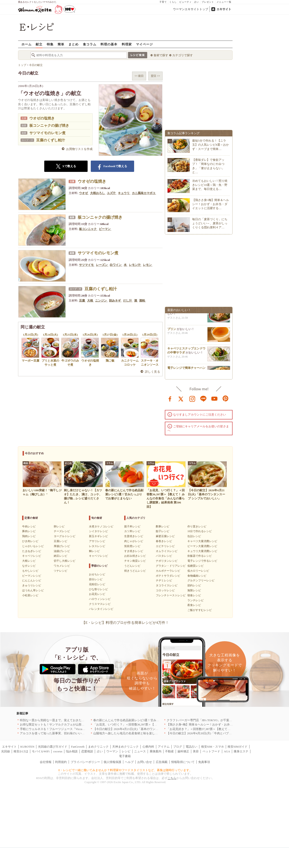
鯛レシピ (94, 551)
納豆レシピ (61, 556)
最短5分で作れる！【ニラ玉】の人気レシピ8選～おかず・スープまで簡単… (211, 145)
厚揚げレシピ (62, 546)
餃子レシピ (163, 531)
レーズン (102, 265)
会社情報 (46, 762)
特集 (50, 44)
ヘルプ (129, 762)
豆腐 (82, 301)
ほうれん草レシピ (33, 590)
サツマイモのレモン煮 (47, 133)
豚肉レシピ (29, 531)
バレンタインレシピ (101, 609)
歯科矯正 (183, 751)
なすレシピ (29, 566)
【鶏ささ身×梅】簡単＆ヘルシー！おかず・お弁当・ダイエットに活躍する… (211, 204)
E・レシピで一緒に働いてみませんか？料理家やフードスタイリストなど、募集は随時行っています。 (125, 770)
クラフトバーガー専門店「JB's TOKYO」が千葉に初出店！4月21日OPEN (214, 720)
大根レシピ (29, 561)
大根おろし (98, 193)
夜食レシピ (194, 605)
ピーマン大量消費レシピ (202, 546)
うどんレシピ (132, 566)
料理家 (127, 44)
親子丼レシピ (132, 526)
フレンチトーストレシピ (171, 595)
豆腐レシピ (61, 541)
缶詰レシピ (194, 536)
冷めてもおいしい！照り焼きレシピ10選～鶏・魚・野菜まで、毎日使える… (210, 185)
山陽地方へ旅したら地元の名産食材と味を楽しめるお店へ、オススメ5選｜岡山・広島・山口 (154, 733)
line (203, 398)
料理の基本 (109, 44)
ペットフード (211, 751)
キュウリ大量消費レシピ (202, 551)
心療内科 (148, 747)
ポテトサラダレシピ (168, 576)
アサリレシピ (97, 541)
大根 (90, 301)
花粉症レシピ (97, 584)
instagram (192, 398)
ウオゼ (84, 193)
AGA (227, 751)
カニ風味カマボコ (144, 193)
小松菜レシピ (30, 595)
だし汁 (128, 301)
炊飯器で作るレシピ (200, 556)
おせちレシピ (97, 574)
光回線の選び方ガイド (53, 747)
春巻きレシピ (164, 541)
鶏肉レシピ (29, 536)
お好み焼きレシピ (135, 556)
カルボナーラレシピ (168, 571)
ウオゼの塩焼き (42, 118)
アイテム (164, 747)
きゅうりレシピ (32, 585)
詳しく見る (153, 372)
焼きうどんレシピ (135, 571)
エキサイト (224, 9)
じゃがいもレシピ (33, 546)
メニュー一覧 (224, 2)
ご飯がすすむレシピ (200, 610)
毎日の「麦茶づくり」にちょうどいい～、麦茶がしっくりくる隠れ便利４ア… (210, 223)
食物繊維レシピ (197, 576)
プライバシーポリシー (85, 762)
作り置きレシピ (197, 526)
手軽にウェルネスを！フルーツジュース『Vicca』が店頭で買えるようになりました (75, 729)
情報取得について (183, 762)
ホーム (27, 44)
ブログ (178, 747)
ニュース (140, 751)
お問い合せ (145, 762)
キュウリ (124, 193)
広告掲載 (162, 762)
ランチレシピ (196, 600)
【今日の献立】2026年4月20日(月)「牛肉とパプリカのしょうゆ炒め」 (212, 733)
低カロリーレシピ (198, 571)
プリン (172, 330)
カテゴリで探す (183, 55)
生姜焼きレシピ (134, 536)
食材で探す (161, 55)
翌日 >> (155, 76)
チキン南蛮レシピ (135, 561)
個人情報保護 (112, 762)
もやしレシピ (30, 571)
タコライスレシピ (167, 585)
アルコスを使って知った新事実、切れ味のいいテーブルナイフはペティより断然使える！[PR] (81, 733)
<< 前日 (139, 76)
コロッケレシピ (165, 590)
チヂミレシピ (164, 580)
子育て (163, 2)
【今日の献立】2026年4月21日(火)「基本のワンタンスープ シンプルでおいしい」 (147, 729)
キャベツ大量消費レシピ (202, 541)
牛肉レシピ (29, 526)
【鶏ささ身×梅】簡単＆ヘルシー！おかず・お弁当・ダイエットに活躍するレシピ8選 (223, 724)
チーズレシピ (62, 531)
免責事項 (204, 762)
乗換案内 (156, 751)
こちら (172, 778)
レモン (148, 265)
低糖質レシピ (196, 566)
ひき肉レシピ (30, 541)
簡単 (61, 44)
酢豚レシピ (163, 526)
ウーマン (112, 751)
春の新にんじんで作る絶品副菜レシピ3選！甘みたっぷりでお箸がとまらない (144, 720)
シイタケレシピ (98, 531)
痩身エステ (241, 751)
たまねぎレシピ (32, 551)
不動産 (169, 751)
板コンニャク (88, 229)
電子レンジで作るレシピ (202, 561)
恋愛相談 (87, 751)
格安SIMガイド (238, 747)
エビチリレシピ (165, 546)
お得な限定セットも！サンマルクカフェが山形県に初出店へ (59, 724)
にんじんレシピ (32, 580)
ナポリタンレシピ (167, 561)
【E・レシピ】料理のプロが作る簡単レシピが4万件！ (125, 623)
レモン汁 (135, 265)
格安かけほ (21, 751)
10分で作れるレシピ (200, 531)
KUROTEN (27, 747)
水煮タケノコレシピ (101, 526)
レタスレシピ (97, 546)
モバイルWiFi (41, 751)
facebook (170, 398)
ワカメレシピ (62, 566)
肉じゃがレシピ (134, 541)
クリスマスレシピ (100, 604)
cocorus (58, 751)
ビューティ (185, 2)
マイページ (144, 44)
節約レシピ (194, 585)
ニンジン (101, 301)
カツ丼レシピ (132, 531)
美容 (196, 751)
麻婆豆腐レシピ (165, 536)
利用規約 (61, 762)
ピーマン (105, 229)
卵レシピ (59, 526)
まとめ (73, 44)
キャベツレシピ (32, 556)
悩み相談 (72, 751)
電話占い (191, 747)
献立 (39, 44)
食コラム (90, 44)
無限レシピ (194, 590)
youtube (214, 398)
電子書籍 (125, 756)
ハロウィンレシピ (100, 599)
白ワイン (116, 265)
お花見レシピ (97, 594)
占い (197, 2)
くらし (173, 2)
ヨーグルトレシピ (65, 536)
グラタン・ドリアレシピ (171, 566)
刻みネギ (115, 301)
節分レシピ (96, 579)
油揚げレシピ (62, 551)
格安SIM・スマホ (213, 747)
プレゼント (208, 2)
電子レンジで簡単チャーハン (186, 369)
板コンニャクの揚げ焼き (49, 125)
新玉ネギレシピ (98, 536)
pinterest (226, 398)
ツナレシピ (61, 571)
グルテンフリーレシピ (201, 580)
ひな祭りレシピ (98, 589)
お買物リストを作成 (79, 149)
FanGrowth (78, 747)
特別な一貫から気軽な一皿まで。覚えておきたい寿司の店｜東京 (62, 720)
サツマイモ (87, 265)
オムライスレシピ (167, 551)
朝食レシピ (194, 595)
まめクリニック (98, 747)
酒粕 (142, 301)
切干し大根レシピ (65, 561)
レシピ (126, 751)
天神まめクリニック (125, 747)
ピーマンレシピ (32, 576)
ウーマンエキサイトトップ (191, 9)
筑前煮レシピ (132, 546)
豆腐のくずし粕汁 (51, 140)
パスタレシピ (164, 556)
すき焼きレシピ (134, 551)
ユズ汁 (112, 193)
